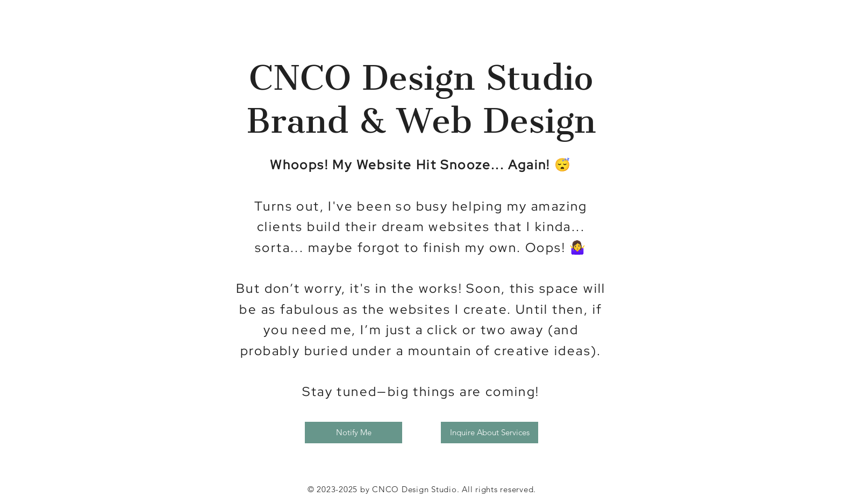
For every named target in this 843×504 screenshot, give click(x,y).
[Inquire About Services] (490, 433)
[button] (353, 433)
